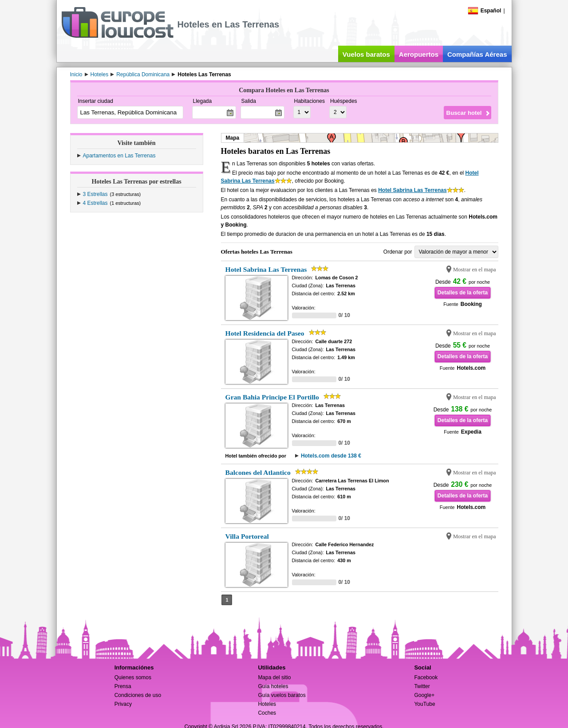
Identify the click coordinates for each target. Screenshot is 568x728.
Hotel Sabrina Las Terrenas (412, 190)
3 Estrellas (95, 194)
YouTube (424, 704)
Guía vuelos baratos (282, 695)
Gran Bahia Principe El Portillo (272, 397)
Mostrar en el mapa (475, 270)
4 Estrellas (95, 203)
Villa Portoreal (247, 536)
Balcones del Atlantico (258, 472)
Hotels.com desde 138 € (331, 456)
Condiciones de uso (138, 695)
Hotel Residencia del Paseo (265, 333)
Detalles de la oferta (463, 293)
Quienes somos (133, 677)
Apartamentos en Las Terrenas (119, 156)
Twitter (422, 686)
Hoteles (267, 704)
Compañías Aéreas (477, 54)
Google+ (424, 695)
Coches (267, 713)
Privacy (123, 704)
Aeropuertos (419, 54)
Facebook (426, 677)
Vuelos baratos (366, 54)
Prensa (123, 686)
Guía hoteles (273, 686)
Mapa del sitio (274, 677)
